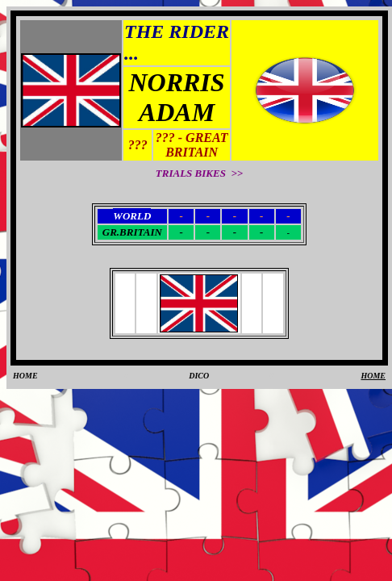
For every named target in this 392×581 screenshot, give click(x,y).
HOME (25, 376)
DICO (199, 376)
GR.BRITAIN (132, 232)
